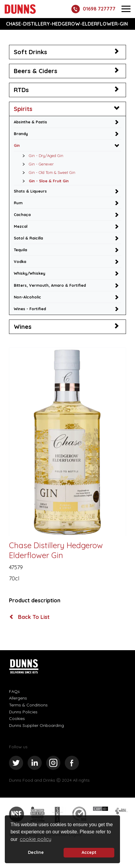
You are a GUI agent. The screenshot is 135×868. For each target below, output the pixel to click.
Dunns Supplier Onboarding (36, 725)
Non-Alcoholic (27, 297)
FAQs (14, 691)
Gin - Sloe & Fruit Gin (44, 181)
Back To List (30, 617)
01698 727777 (93, 9)
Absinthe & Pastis (30, 122)
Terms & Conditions (28, 705)
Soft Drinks (30, 52)
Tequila (20, 250)
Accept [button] (89, 852)
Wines (23, 327)
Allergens (18, 698)
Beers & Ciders (36, 71)
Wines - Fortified (30, 309)
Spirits (23, 109)
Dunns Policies (23, 712)
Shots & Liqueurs (30, 191)
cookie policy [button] (36, 839)
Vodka (20, 261)
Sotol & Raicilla (28, 238)
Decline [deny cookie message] (36, 852)
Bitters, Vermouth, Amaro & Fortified (50, 285)
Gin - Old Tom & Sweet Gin (47, 172)
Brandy (21, 134)
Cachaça (22, 215)
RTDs (21, 90)
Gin (17, 145)
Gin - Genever (36, 164)
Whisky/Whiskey (30, 273)
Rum (18, 203)
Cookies (17, 718)
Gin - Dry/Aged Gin (41, 156)
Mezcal (21, 226)
